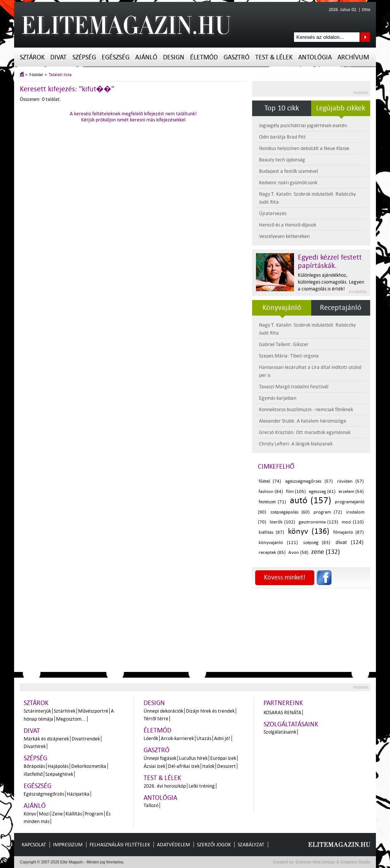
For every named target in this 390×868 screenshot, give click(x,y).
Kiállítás (74, 814)
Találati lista (60, 75)
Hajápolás (58, 766)
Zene (58, 814)
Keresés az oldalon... (365, 37)
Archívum (353, 57)
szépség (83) (317, 543)
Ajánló (146, 57)
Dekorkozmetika (89, 766)
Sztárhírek (65, 711)
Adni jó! (222, 738)
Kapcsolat (34, 845)
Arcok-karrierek (177, 738)
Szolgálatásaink (280, 732)
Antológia (315, 57)
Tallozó (151, 805)
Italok (208, 766)
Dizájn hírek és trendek (210, 711)
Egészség (116, 57)
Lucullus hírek (193, 758)
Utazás (204, 738)
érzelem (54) (351, 492)
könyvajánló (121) (278, 543)
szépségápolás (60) (290, 512)
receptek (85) (272, 553)
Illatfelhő (33, 774)
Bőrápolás (34, 766)
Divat (58, 57)
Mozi (44, 814)
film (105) (296, 492)
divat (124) (350, 542)
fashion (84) (271, 492)
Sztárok (32, 57)
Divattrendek (86, 739)
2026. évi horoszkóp (165, 786)
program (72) (328, 512)
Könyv (30, 814)
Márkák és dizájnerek (46, 739)
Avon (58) (298, 553)
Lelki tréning (202, 786)
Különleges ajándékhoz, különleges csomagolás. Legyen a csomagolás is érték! (331, 282)
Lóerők (151, 738)
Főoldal (36, 75)
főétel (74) (270, 481)
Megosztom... (71, 719)
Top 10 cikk (282, 108)
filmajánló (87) (348, 532)
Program (94, 814)
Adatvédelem (173, 845)
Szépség (84, 57)
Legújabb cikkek (341, 108)
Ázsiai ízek (154, 766)
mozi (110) (353, 522)
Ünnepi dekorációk (163, 711)
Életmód (204, 57)
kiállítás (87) (271, 532)
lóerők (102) (283, 522)
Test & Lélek (274, 57)
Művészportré (93, 711)
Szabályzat (251, 845)
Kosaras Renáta (282, 712)
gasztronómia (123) (319, 522)
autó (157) (311, 500)
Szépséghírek (59, 774)
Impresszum (68, 845)
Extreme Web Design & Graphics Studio (333, 862)
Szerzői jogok (214, 845)
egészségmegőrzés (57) (309, 481)
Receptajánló (341, 308)
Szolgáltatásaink (291, 724)
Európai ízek (223, 758)
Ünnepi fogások (160, 758)
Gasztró (237, 57)
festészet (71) (272, 502)
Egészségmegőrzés (44, 794)
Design (174, 57)
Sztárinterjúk (37, 711)
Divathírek (35, 746)
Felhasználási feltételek (120, 845)
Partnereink (283, 703)
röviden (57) (350, 481)
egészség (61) (322, 492)
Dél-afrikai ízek (184, 766)
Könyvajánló (282, 308)
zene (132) (325, 552)
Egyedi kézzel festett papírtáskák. (330, 262)
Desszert (226, 766)
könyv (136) (308, 531)
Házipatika (78, 794)
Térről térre (156, 719)
